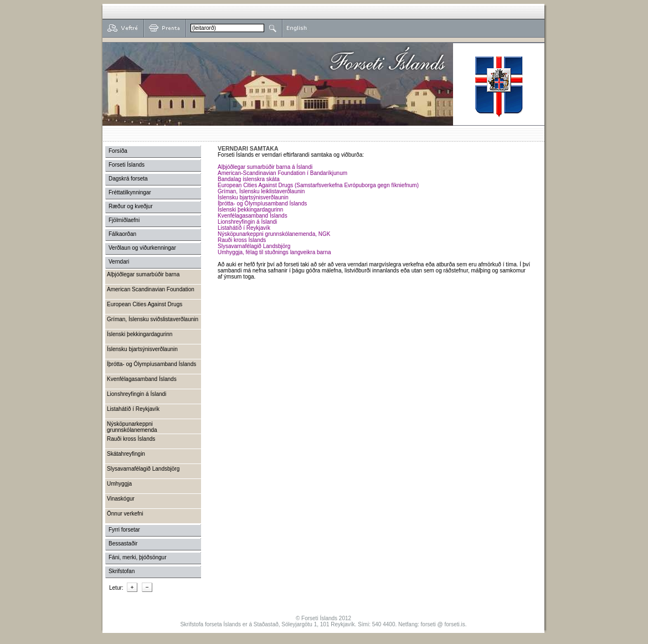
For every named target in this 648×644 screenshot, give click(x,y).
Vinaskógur (121, 499)
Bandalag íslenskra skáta (249, 179)
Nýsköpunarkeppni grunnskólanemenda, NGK (274, 234)
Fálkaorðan (122, 234)
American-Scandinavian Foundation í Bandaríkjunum (282, 173)
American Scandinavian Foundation (151, 289)
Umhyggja (119, 484)
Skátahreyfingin (126, 454)
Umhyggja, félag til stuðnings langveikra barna (274, 252)
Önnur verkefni (125, 514)
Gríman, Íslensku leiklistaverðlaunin (261, 191)
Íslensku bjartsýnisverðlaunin (253, 197)
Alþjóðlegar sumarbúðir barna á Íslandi (265, 167)
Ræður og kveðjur (130, 206)
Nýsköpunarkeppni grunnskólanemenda (132, 427)
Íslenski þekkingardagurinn (250, 210)
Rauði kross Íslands (242, 240)
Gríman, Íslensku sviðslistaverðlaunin (153, 319)
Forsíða (118, 151)
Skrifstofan (122, 571)
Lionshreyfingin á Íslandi (247, 222)
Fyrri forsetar (124, 530)
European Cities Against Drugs (145, 304)
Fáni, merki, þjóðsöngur (138, 557)
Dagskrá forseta (128, 179)
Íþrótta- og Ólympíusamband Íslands (262, 203)
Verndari (119, 262)
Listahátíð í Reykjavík (244, 228)
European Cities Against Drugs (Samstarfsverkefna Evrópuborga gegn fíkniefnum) (318, 185)
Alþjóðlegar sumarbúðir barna (143, 274)
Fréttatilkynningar (130, 192)
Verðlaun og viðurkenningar (142, 248)
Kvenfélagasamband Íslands (253, 216)
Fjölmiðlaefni (124, 220)
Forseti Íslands (127, 165)
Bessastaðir (123, 543)
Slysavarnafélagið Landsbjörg (254, 246)
